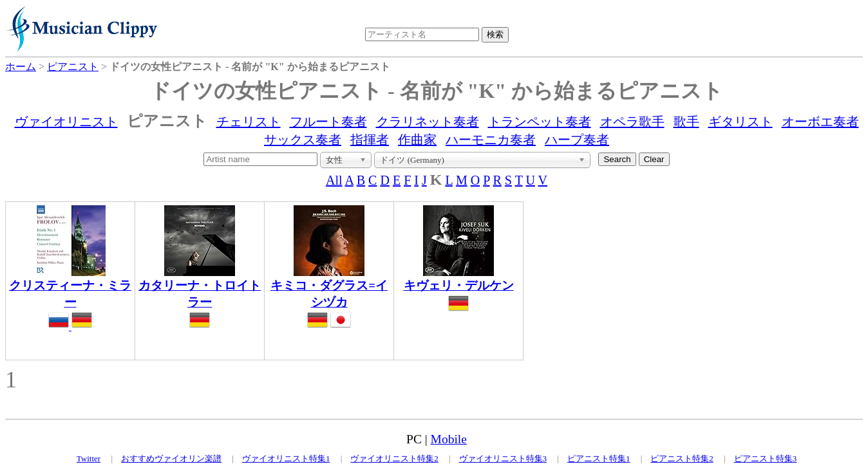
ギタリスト (741, 122)
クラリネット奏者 (428, 122)
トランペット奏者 (540, 122)
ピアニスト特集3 (766, 458)
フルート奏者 (328, 122)
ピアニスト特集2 (682, 458)
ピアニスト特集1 (599, 458)
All (334, 180)
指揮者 (370, 140)
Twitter (89, 458)
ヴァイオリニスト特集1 (286, 458)
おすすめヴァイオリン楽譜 (171, 458)
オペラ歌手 (632, 122)
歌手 (686, 122)
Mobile (449, 439)
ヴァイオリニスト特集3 (503, 458)
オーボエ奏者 (820, 122)
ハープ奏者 (577, 140)
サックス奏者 (303, 140)
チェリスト (249, 122)
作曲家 (417, 140)
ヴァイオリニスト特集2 (394, 458)
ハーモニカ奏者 (491, 140)
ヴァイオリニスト (66, 122)
